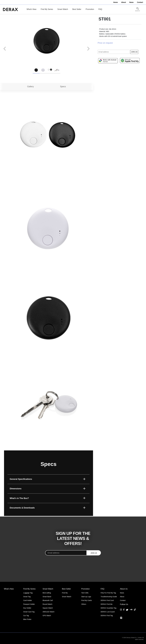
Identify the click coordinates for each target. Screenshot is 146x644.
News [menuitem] (131, 2)
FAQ (100, 9)
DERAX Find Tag (107, 616)
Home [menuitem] (116, 2)
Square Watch (48, 608)
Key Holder (27, 608)
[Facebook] (124, 611)
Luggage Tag (28, 593)
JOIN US (134, 52)
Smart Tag (27, 597)
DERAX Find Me (107, 604)
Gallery (30, 87)
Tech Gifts (85, 593)
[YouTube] (131, 611)
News (122, 593)
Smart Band (47, 597)
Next (88, 49)
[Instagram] (121, 611)
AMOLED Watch (48, 612)
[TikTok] (135, 611)
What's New (31, 9)
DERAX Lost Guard (108, 612)
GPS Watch (47, 616)
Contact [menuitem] (140, 2)
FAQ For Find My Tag (108, 593)
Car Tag (26, 616)
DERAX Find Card (107, 600)
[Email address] (66, 553)
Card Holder (28, 600)
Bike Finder (27, 619)
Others (84, 604)
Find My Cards (87, 600)
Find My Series (47, 9)
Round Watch (47, 604)
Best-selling (47, 593)
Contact (123, 600)
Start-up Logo (86, 597)
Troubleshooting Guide (109, 597)
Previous (5, 49)
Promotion (90, 9)
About (122, 597)
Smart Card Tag (29, 612)
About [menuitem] (124, 2)
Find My (65, 593)
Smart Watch (63, 9)
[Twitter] (127, 610)
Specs (63, 87)
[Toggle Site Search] (138, 9)
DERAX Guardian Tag (108, 608)
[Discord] (121, 618)
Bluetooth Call (48, 600)
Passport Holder (29, 604)
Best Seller (77, 9)
